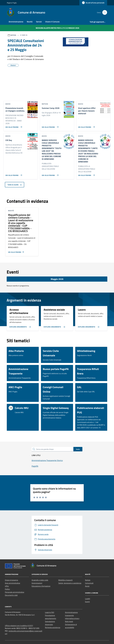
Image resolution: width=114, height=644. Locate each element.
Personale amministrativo (15, 592)
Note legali (69, 621)
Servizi (39, 22)
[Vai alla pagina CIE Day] (13, 174)
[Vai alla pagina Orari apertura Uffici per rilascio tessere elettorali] (86, 126)
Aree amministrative (12, 583)
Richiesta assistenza (53, 627)
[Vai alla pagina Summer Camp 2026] (50, 126)
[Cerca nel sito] (105, 12)
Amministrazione (16, 22)
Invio (78, 449)
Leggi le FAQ (50, 612)
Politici (7, 589)
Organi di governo (11, 580)
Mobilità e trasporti (65, 580)
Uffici (7, 586)
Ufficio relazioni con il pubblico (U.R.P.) (19, 626)
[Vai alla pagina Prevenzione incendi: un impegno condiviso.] (13, 126)
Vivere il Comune (52, 22)
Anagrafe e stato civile (40, 580)
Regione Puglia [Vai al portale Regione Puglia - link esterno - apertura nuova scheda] (12, 3)
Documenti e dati (11, 595)
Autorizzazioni (37, 583)
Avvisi (87, 586)
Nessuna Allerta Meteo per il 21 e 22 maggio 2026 (57, 28)
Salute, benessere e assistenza (70, 583)
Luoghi (88, 599)
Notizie (88, 580)
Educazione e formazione (41, 586)
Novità (30, 22)
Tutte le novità (15, 185)
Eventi (87, 602)
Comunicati (89, 583)
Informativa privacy (72, 618)
